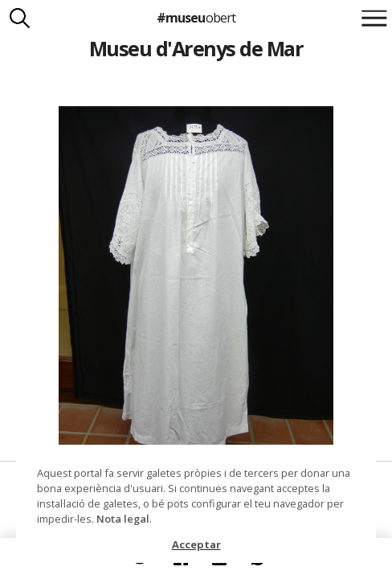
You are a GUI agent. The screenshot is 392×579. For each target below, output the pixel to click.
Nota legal (123, 519)
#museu (196, 18)
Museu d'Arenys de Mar (196, 48)
